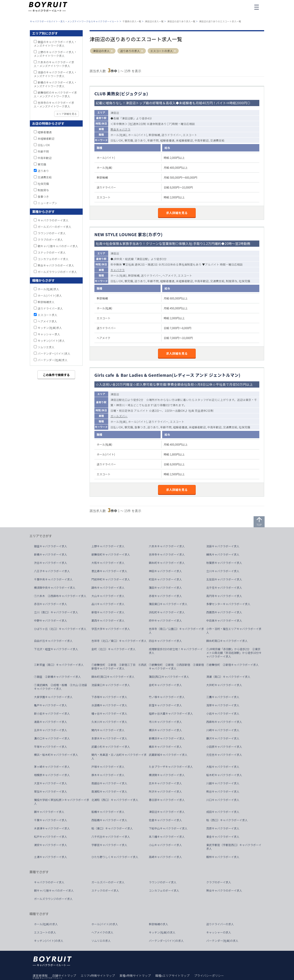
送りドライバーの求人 (220, 924)
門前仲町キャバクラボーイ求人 (111, 579)
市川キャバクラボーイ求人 (165, 722)
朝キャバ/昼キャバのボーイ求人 (58, 246)
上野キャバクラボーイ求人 (108, 546)
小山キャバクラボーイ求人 (165, 845)
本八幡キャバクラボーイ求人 (167, 837)
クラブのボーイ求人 (50, 239)
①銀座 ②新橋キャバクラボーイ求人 (57, 677)
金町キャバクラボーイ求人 (165, 685)
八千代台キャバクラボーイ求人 (111, 837)
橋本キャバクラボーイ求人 (165, 747)
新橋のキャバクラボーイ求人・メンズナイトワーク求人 (55, 84)
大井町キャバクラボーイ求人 (224, 685)
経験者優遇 (45, 132)
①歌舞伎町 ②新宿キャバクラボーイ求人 (232, 665)
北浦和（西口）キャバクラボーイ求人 (115, 800)
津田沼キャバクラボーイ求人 (167, 812)
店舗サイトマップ (64, 976)
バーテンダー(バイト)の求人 (166, 941)
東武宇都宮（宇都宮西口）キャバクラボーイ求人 (234, 847)
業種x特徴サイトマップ (135, 976)
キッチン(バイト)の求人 (49, 941)
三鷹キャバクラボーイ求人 (223, 697)
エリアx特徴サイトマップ (98, 976)
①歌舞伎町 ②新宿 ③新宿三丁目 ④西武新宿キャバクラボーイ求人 (119, 667)
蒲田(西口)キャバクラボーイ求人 (169, 677)
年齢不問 (43, 151)
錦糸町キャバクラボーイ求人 (167, 563)
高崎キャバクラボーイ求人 (165, 857)
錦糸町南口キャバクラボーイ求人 (227, 641)
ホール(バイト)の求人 (105, 924)
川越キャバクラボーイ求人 (223, 783)
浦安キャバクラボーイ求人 (51, 845)
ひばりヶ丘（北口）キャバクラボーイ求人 (60, 629)
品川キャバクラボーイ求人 (108, 604)
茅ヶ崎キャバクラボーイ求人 (52, 767)
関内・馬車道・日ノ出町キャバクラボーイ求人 (119, 757)
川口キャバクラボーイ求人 (223, 800)
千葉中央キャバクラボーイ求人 (53, 579)
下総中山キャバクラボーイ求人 (168, 828)
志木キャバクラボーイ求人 (165, 783)
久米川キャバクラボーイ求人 (109, 722)
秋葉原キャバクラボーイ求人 (224, 563)
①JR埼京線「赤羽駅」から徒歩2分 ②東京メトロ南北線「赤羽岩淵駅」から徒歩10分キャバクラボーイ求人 (234, 653)
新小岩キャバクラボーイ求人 (52, 713)
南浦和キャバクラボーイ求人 (109, 792)
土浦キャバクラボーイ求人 (51, 857)
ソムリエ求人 (46, 347)
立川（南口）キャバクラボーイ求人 (56, 612)
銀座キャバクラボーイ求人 (51, 546)
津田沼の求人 (101, 51)
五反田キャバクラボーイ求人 (224, 579)
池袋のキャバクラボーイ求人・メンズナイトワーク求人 (55, 74)
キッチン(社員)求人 (50, 328)
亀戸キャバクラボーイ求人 (51, 705)
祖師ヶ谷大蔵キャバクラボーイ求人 (171, 713)
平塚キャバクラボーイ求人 (51, 747)
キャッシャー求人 (49, 334)
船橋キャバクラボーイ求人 (108, 812)
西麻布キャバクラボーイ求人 (224, 722)
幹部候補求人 (46, 302)
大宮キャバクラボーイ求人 (51, 783)
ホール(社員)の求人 (46, 924)
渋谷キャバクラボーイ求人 (51, 563)
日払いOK (44, 145)
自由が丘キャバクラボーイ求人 (53, 641)
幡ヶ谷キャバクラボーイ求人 (109, 713)
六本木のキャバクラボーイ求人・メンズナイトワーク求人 (54, 64)
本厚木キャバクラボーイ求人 (109, 738)
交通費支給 (45, 177)
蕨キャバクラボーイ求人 (49, 812)
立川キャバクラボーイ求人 (223, 571)
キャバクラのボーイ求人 (53, 220)
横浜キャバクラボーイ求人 (165, 730)
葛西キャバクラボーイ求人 (108, 620)
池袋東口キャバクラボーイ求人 (111, 685)
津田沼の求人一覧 (154, 21)
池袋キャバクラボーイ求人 (223, 546)
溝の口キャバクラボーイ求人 (52, 738)
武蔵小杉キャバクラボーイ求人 (111, 747)
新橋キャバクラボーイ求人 (51, 554)
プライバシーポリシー (209, 976)
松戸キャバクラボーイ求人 (51, 837)
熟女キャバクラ (120, 129)
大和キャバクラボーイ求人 (108, 563)
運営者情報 (40, 976)
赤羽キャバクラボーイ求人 (51, 604)
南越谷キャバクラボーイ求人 (109, 783)
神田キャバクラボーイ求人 (165, 571)
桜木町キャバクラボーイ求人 (224, 775)
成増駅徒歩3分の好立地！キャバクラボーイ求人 (176, 651)
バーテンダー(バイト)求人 (54, 353)
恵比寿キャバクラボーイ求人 (109, 571)
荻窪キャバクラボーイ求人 (165, 705)
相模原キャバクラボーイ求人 (52, 775)
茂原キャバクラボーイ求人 (223, 828)
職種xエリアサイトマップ (172, 976)
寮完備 (42, 164)
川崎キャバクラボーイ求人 (223, 730)
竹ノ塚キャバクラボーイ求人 (167, 697)
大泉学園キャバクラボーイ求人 (53, 697)
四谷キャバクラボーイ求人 (165, 641)
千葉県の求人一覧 (132, 21)
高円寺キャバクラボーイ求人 (224, 596)
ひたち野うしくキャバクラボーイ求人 (115, 857)
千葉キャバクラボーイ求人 (51, 820)
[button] (112, 51)
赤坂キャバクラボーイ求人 (165, 596)
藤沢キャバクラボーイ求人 (223, 738)
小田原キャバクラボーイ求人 (224, 747)
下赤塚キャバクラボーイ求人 (109, 697)
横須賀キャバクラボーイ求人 (167, 775)
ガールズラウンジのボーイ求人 (57, 272)
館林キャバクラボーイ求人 (223, 857)
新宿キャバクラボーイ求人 (108, 612)
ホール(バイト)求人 (50, 295)
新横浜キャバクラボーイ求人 (167, 738)
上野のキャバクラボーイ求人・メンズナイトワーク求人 (55, 54)
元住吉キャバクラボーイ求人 (224, 755)
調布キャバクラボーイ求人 (108, 588)
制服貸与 (43, 190)
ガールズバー (119, 416)
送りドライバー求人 (50, 308)
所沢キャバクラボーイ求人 (165, 792)
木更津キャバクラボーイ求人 (52, 828)
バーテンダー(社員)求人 (53, 360)
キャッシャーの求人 (219, 932)
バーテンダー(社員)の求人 (222, 941)
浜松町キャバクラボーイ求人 (167, 612)
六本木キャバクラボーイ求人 (167, 546)
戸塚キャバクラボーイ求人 (108, 767)
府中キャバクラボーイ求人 (165, 620)
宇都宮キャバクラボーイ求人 (109, 845)
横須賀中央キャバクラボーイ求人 (55, 588)
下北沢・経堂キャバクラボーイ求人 (56, 649)
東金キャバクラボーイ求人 (223, 837)
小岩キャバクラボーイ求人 (223, 713)
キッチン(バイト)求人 (51, 341)
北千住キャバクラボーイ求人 (224, 588)
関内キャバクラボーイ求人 (108, 730)
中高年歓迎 (45, 158)
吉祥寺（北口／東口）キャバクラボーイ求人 (119, 641)
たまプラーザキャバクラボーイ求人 (171, 767)
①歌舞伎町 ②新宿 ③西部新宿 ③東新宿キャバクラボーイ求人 (176, 667)
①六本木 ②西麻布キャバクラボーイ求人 (60, 596)
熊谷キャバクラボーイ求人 (223, 792)
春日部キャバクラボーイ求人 (167, 800)
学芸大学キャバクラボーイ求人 (111, 629)
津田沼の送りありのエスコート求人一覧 (220, 21)
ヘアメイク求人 (47, 321)
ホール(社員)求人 (48, 289)
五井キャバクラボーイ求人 (51, 730)
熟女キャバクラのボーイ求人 (56, 265)
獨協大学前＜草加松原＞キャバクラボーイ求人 (62, 802)
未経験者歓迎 (46, 138)
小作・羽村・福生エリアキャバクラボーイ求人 (234, 631)
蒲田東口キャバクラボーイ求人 (168, 604)
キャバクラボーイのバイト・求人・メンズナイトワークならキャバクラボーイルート (74, 21)
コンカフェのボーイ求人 (53, 259)
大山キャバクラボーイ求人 (108, 596)
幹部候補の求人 (158, 924)
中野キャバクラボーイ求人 (51, 620)
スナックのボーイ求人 (52, 252)
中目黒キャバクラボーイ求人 (224, 620)
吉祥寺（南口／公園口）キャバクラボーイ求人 (176, 631)
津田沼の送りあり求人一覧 (181, 21)
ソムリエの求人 (101, 941)
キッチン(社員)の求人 (162, 932)
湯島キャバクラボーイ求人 (51, 722)
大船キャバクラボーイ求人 (223, 767)
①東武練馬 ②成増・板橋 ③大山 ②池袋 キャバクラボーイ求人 (62, 687)
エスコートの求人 (162, 51)
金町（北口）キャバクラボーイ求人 (113, 649)
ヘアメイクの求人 (102, 932)
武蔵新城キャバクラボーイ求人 (168, 755)
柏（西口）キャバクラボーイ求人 (227, 820)
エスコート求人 (47, 315)
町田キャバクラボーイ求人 (165, 579)
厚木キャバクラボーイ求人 (108, 775)
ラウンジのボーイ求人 (52, 233)
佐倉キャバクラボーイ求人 (165, 820)
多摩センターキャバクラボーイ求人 (228, 604)
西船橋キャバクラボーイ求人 (109, 820)
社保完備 (43, 184)
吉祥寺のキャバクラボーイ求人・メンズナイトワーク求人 (54, 104)
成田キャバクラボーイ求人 (223, 812)
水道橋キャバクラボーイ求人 (109, 705)
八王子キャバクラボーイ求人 (52, 571)
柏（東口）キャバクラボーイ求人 (112, 828)
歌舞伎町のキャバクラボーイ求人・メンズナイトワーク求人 (55, 94)
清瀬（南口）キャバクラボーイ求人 (228, 677)
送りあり (43, 171)
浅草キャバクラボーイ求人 (223, 705)
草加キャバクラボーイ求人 (51, 792)
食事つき (43, 196)
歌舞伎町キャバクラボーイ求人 (111, 554)
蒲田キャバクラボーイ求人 (165, 588)
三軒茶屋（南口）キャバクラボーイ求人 (59, 665)
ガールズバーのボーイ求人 (54, 227)
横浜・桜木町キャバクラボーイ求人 (56, 755)
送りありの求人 (130, 51)
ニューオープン (47, 203)
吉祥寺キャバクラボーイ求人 (167, 554)
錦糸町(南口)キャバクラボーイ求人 (113, 677)
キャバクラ (118, 270)
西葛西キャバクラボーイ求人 (224, 612)
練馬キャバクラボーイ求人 (223, 554)
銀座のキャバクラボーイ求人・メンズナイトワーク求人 (55, 44)
